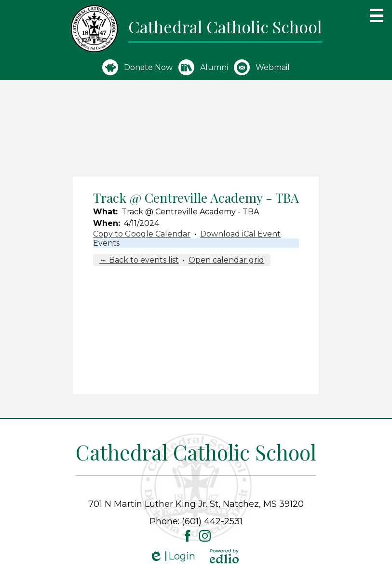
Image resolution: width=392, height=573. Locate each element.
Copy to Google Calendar (142, 234)
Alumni (203, 67)
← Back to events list (139, 260)
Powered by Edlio (224, 556)
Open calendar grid (226, 260)
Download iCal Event (240, 234)
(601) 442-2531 (212, 521)
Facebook (188, 536)
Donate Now (137, 67)
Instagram (205, 536)
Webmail (262, 67)
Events (106, 243)
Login (172, 556)
